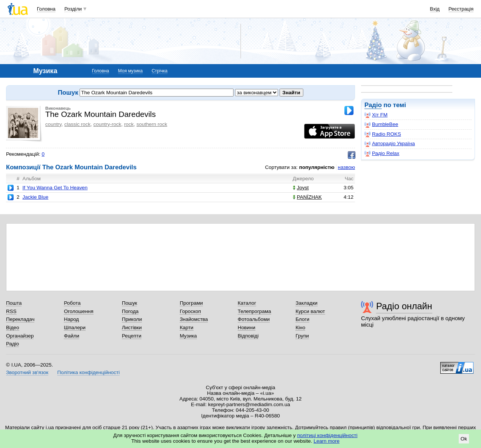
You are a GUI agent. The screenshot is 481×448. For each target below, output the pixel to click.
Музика (188, 336)
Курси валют (310, 311)
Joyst (301, 188)
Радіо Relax (382, 153)
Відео (13, 328)
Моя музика (130, 71)
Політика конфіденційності (88, 372)
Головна (46, 9)
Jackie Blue (35, 197)
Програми (191, 303)
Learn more (327, 441)
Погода (130, 311)
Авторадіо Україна (390, 144)
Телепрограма (254, 311)
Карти (186, 328)
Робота (72, 303)
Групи (302, 336)
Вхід (435, 9)
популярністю (317, 167)
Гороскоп (190, 311)
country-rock (107, 124)
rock (129, 124)
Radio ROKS (383, 134)
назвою (347, 167)
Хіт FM (376, 115)
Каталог (247, 303)
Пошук (130, 303)
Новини (247, 328)
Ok (464, 439)
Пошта (14, 303)
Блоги (302, 319)
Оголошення (78, 311)
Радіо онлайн (404, 306)
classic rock (78, 124)
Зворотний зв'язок (27, 372)
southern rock (152, 124)
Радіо (373, 105)
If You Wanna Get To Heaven (55, 188)
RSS (11, 311)
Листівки (132, 328)
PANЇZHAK (307, 197)
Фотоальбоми (254, 319)
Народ (71, 319)
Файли (71, 336)
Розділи (73, 9)
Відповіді (248, 336)
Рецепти (132, 336)
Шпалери (75, 328)
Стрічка (160, 71)
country (53, 124)
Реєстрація (461, 9)
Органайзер (20, 336)
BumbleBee (381, 124)
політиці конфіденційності (327, 435)
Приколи (132, 319)
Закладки (306, 303)
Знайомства (194, 319)
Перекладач (20, 319)
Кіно (300, 328)
